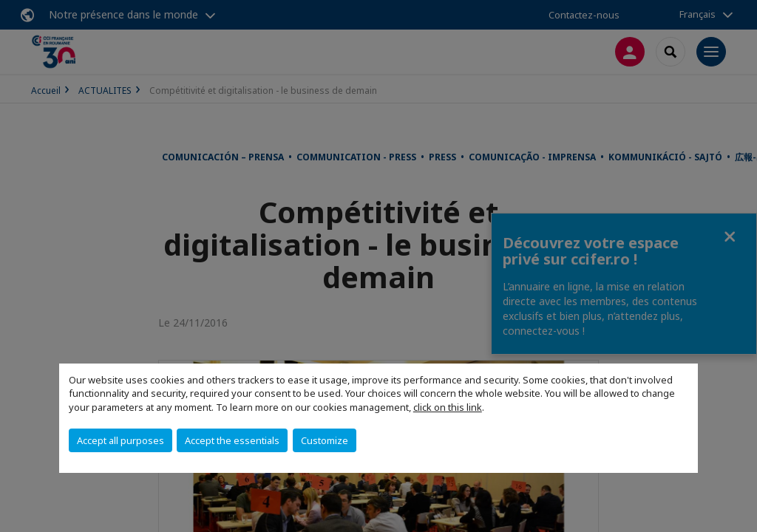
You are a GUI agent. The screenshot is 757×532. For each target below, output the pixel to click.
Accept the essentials (232, 440)
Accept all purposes (120, 440)
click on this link (448, 407)
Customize (325, 440)
